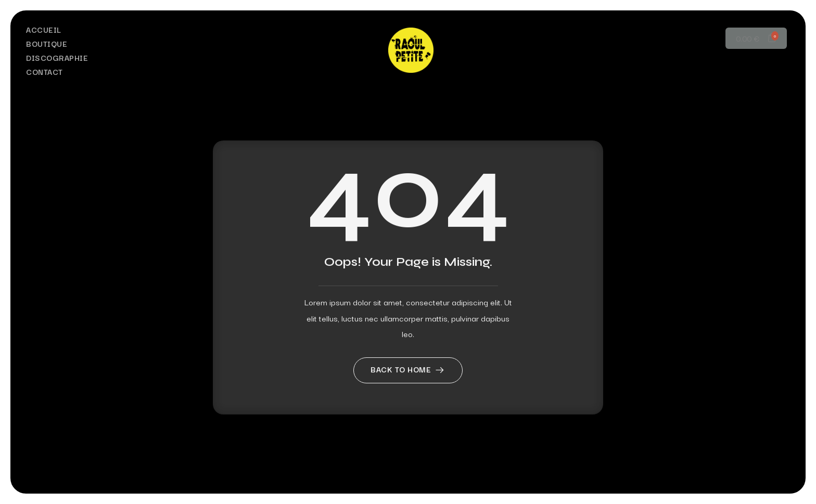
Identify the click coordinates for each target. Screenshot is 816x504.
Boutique (47, 43)
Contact (44, 72)
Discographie (57, 57)
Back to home (408, 396)
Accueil (44, 29)
